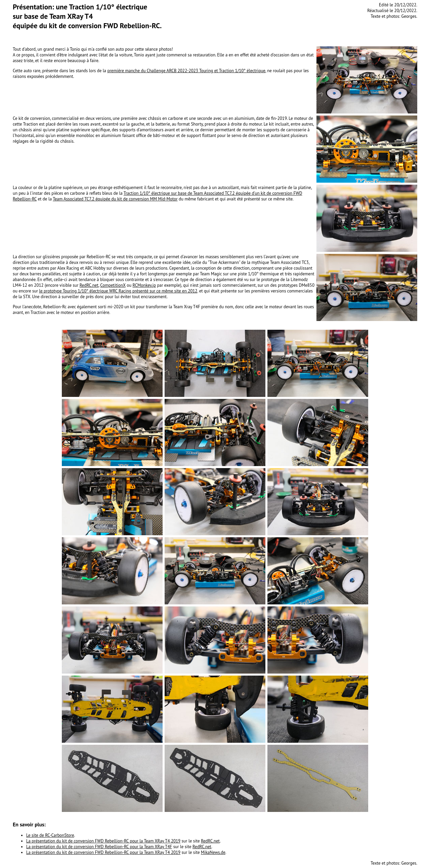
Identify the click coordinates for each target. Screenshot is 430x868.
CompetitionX (113, 285)
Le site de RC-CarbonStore (50, 835)
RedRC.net (89, 285)
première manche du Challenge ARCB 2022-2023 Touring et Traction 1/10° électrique (186, 71)
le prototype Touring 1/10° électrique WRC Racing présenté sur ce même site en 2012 (118, 291)
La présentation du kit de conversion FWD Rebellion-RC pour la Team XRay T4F (99, 847)
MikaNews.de (213, 852)
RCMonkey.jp (144, 285)
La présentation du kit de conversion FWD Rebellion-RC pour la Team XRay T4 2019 (103, 841)
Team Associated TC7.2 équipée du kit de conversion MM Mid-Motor (115, 199)
